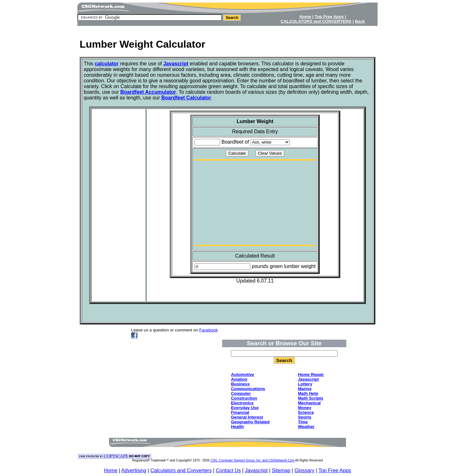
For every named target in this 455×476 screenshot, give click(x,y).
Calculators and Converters (181, 470)
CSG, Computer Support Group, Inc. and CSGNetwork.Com (252, 460)
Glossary (304, 470)
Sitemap (281, 470)
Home (111, 470)
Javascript (256, 470)
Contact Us (228, 470)
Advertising (134, 470)
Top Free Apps (335, 470)
